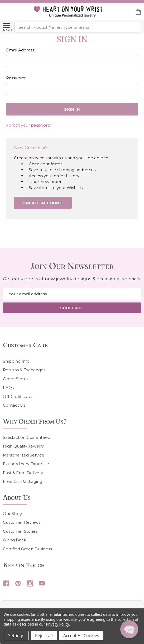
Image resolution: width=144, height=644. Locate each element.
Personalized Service (24, 455)
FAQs (8, 388)
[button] (129, 629)
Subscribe (72, 308)
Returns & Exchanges (24, 370)
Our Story (12, 514)
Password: (16, 78)
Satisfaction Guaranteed (27, 437)
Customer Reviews (22, 522)
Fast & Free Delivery (23, 473)
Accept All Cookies (81, 636)
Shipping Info (16, 361)
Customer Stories (20, 531)
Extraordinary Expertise (26, 464)
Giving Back (15, 540)
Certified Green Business (27, 549)
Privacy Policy (58, 624)
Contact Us (14, 405)
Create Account (43, 203)
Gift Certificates (18, 397)
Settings (16, 636)
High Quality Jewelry (23, 446)
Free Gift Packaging (23, 481)
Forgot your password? (29, 125)
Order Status (16, 379)
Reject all (44, 636)
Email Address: (21, 50)
